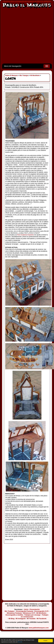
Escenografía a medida (14, 615)
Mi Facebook (42, 619)
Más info (20, 642)
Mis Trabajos (24, 75)
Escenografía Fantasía (25, 611)
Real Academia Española (25, 235)
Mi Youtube (31, 619)
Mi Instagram (21, 619)
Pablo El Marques (12, 75)
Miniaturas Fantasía (14, 613)
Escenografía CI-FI (41, 611)
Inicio (26, 609)
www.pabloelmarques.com (39, 628)
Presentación (35, 609)
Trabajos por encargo (32, 615)
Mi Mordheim (35, 75)
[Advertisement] (26, 36)
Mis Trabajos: (10, 611)
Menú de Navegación (13, 66)
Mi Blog (12, 619)
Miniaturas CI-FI (29, 613)
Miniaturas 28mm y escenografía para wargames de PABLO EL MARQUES (27, 1)
